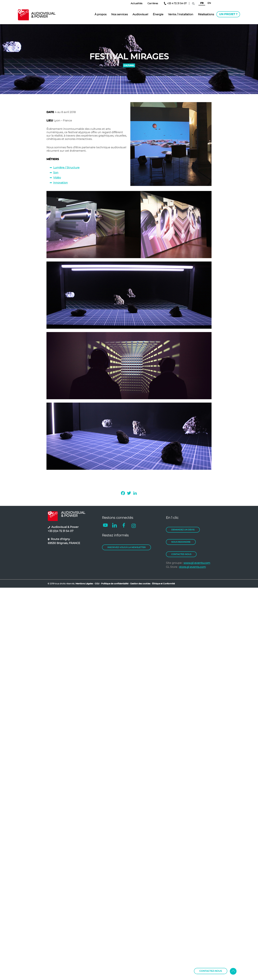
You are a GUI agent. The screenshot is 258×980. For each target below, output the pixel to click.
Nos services (120, 14)
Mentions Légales (84, 584)
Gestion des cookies (140, 584)
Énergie (158, 14)
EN (209, 3)
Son (56, 173)
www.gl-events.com (197, 563)
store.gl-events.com (192, 567)
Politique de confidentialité (115, 584)
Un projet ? (228, 14)
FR (202, 3)
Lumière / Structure (66, 168)
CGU (97, 584)
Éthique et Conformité (163, 584)
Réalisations (206, 14)
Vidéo (57, 178)
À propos (101, 14)
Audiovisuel (140, 14)
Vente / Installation (181, 14)
